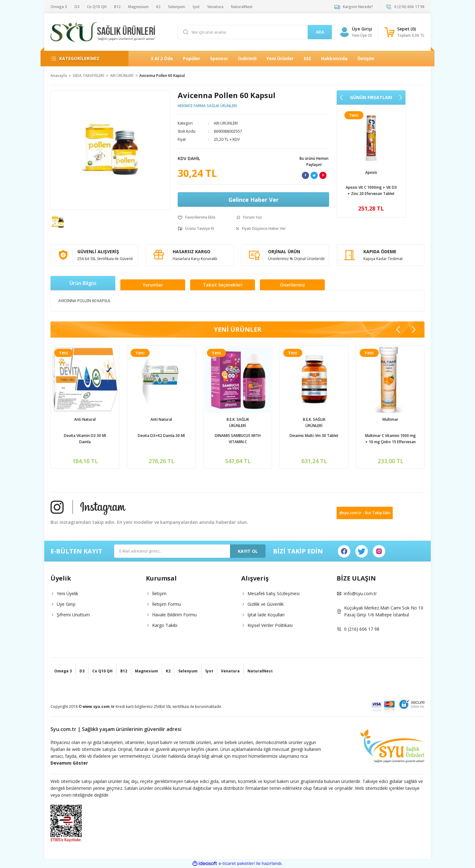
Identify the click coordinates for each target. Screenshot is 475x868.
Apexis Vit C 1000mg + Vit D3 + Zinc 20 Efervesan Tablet (371, 190)
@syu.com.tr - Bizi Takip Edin (365, 513)
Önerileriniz (293, 285)
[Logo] (103, 32)
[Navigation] (84, 59)
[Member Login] (344, 32)
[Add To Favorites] (197, 217)
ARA (320, 32)
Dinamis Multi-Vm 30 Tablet (413, 436)
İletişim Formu (167, 604)
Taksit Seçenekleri (223, 285)
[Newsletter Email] (190, 551)
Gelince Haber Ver (254, 200)
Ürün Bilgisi (83, 283)
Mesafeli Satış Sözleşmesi (273, 593)
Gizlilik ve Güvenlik (266, 604)
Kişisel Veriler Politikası (270, 625)
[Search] (255, 32)
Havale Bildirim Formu (174, 615)
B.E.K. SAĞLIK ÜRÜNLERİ (336, 422)
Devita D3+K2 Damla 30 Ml (260, 436)
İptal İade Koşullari (266, 615)
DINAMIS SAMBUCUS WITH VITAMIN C (336, 439)
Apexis (371, 172)
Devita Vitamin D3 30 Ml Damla (184, 439)
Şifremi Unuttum (73, 615)
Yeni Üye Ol (362, 35)
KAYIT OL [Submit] (248, 551)
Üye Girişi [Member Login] (362, 29)
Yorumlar (153, 285)
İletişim (159, 593)
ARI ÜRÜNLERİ (226, 123)
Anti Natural (184, 419)
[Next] (401, 97)
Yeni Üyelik (67, 593)
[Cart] (405, 32)
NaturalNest (107, 419)
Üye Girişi (66, 604)
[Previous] (342, 97)
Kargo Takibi (165, 625)
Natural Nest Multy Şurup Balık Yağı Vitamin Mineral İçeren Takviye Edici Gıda (107, 439)
